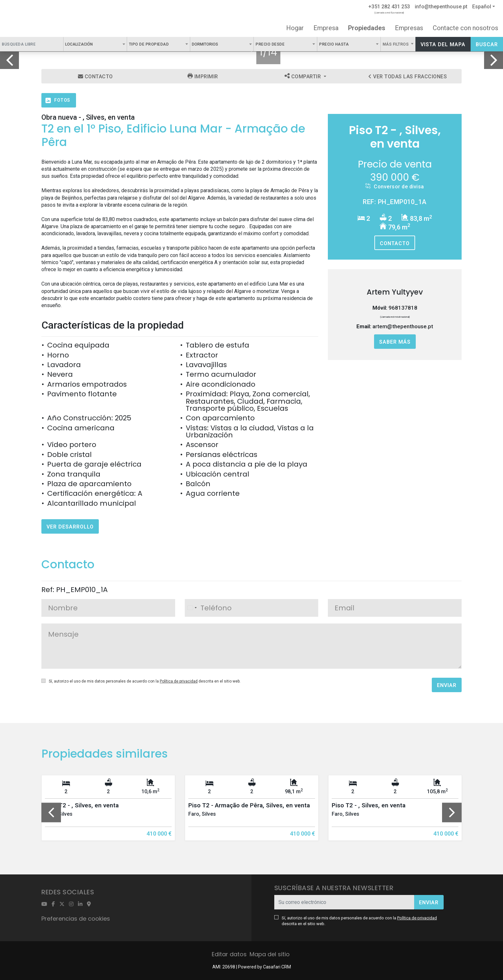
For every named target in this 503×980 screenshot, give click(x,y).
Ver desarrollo (70, 527)
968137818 (403, 308)
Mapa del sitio (270, 954)
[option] (108, 813)
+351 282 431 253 (389, 7)
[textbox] (96, 44)
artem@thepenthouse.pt (403, 326)
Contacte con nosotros (465, 28)
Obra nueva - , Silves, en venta (88, 117)
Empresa (326, 28)
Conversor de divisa (395, 186)
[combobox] (95, 44)
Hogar (295, 28)
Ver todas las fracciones (408, 77)
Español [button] (482, 7)
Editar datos (229, 954)
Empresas (409, 28)
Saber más (395, 342)
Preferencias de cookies (76, 919)
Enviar (447, 685)
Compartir (303, 76)
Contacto (95, 77)
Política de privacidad (179, 681)
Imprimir (203, 76)
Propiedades (367, 28)
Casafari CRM (277, 967)
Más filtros (396, 44)
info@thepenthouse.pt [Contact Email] (441, 7)
